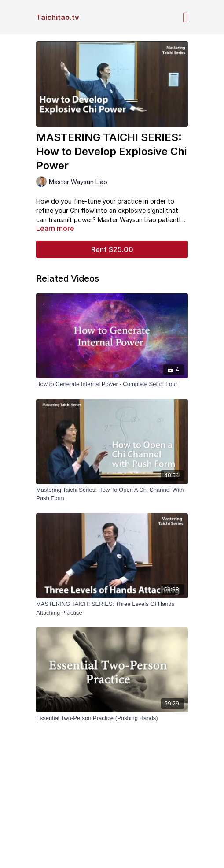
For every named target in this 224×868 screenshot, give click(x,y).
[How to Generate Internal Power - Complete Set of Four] (112, 384)
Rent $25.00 (112, 249)
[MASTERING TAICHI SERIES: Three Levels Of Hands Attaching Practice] (112, 608)
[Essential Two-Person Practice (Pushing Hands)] (112, 718)
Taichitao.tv (58, 17)
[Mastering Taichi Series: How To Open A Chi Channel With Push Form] (112, 494)
